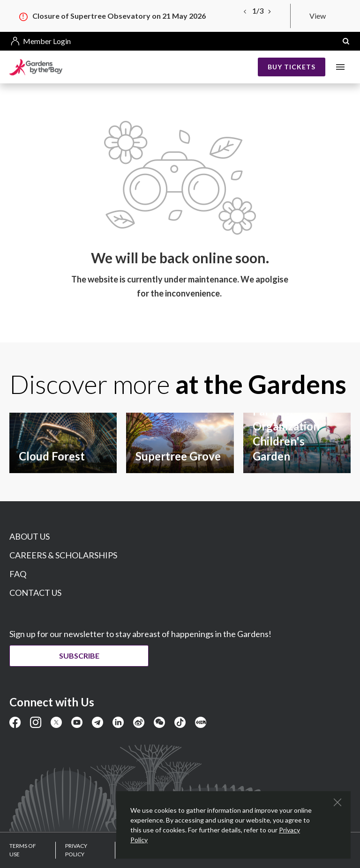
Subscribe (80, 656)
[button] (346, 41)
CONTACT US (35, 593)
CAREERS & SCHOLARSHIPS (63, 555)
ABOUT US (30, 536)
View (318, 16)
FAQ (18, 574)
